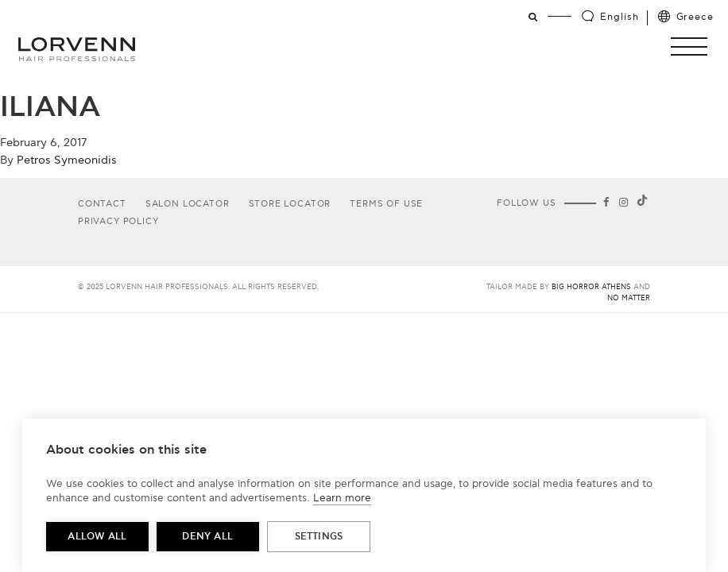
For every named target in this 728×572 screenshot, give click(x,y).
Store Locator (290, 204)
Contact (102, 204)
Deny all (207, 537)
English (619, 17)
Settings (319, 537)
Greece (695, 17)
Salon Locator (188, 204)
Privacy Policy (118, 221)
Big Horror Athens (591, 287)
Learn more (342, 498)
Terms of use (386, 204)
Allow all (97, 537)
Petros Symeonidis (67, 160)
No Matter (629, 298)
